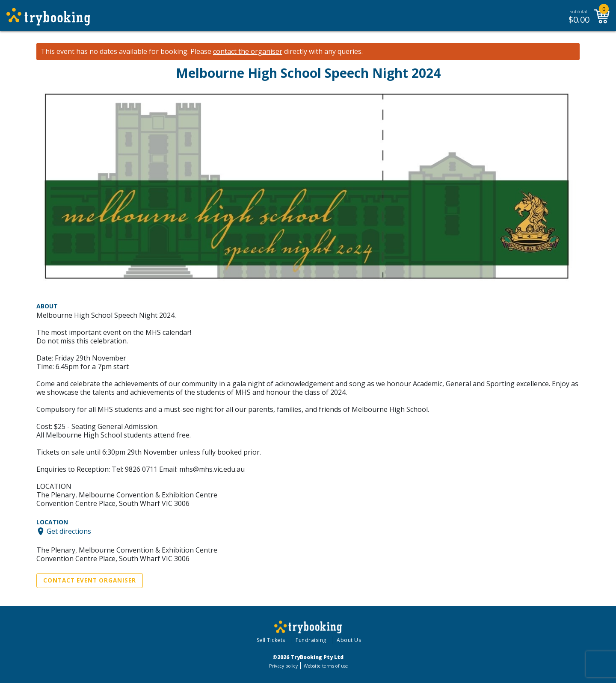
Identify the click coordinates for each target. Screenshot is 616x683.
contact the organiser (248, 52)
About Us (349, 640)
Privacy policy (283, 666)
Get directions (69, 531)
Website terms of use (326, 666)
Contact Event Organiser (90, 580)
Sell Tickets (271, 640)
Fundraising (311, 640)
